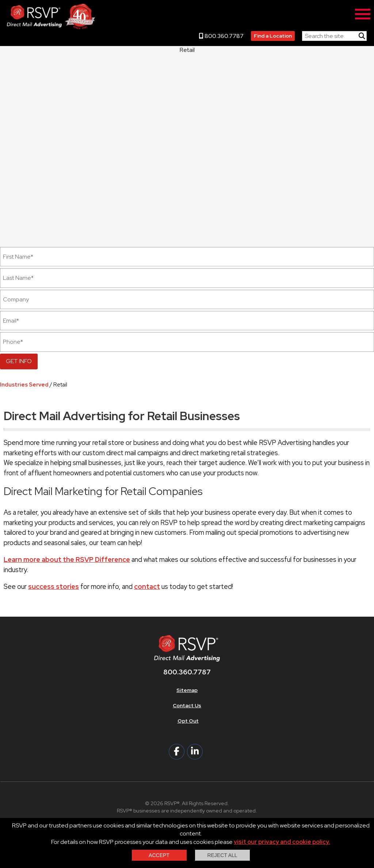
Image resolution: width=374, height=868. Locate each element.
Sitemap (187, 690)
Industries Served (24, 384)
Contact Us (187, 705)
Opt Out (188, 721)
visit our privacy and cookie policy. (282, 842)
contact (147, 587)
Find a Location (273, 36)
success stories (54, 587)
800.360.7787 (221, 36)
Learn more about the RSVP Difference (67, 559)
